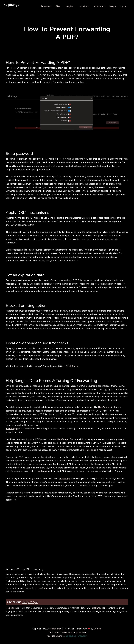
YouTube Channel (55, 636)
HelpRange (73, 366)
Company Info (79, 632)
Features (45, 6)
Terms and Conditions (59, 632)
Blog (112, 6)
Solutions (84, 6)
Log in (123, 6)
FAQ (58, 6)
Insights (69, 6)
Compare (99, 6)
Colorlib (98, 629)
